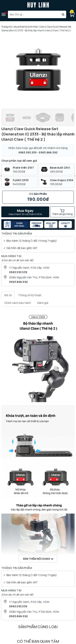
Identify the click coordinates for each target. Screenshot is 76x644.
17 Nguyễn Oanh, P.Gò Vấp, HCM (29, 268)
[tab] (8, 295)
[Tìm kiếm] (63, 14)
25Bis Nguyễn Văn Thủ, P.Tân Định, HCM (34, 277)
